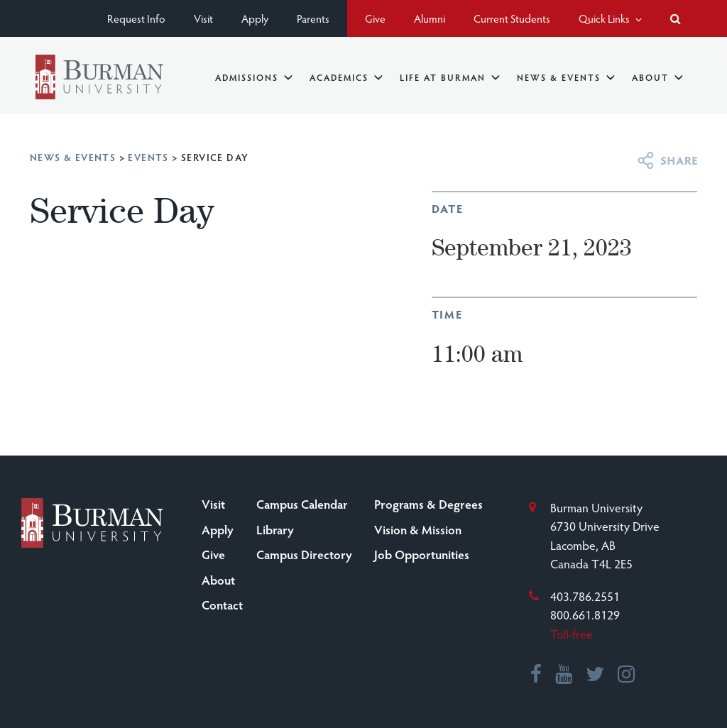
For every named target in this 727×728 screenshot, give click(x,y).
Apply (255, 18)
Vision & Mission (418, 529)
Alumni (430, 18)
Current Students (512, 18)
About (657, 77)
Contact (222, 605)
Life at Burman (450, 77)
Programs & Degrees (428, 504)
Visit (203, 18)
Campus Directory (304, 554)
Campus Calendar (302, 504)
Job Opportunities (422, 554)
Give (375, 18)
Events (148, 157)
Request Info (136, 18)
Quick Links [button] (610, 18)
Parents (313, 18)
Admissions (254, 77)
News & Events (566, 77)
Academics (346, 77)
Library (275, 529)
